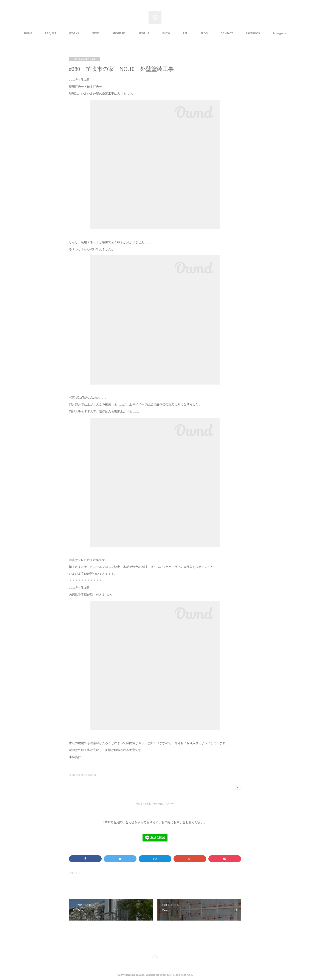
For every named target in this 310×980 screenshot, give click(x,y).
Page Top (155, 956)
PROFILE (144, 33)
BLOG (204, 33)
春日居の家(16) (88, 775)
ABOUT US (119, 33)
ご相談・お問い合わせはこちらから (155, 803)
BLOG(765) (74, 775)
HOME (28, 33)
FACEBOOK (253, 33)
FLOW (166, 33)
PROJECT (51, 33)
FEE (185, 33)
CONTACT (227, 33)
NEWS (96, 33)
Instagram (280, 33)
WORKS (74, 33)
